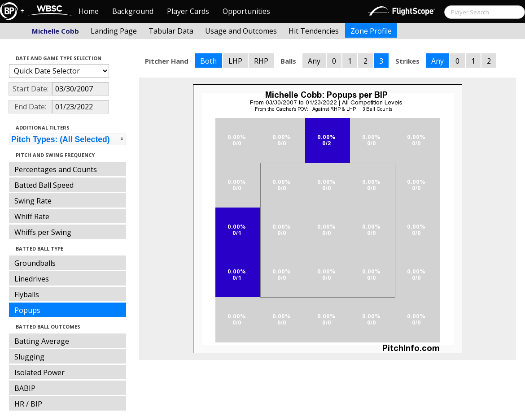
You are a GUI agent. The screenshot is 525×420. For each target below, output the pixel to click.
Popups (27, 310)
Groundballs (35, 263)
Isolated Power (39, 372)
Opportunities (246, 11)
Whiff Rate (32, 216)
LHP (235, 61)
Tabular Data (171, 31)
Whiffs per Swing (43, 232)
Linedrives (32, 279)
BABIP (25, 388)
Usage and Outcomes (241, 31)
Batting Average (42, 341)
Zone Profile (371, 31)
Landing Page (114, 31)
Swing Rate (33, 201)
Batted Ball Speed (44, 185)
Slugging (29, 357)
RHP (261, 61)
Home (89, 11)
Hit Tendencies (314, 31)
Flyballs (27, 294)
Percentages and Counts (56, 169)
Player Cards (188, 11)
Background (133, 11)
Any (314, 61)
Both (208, 61)
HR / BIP (28, 404)
